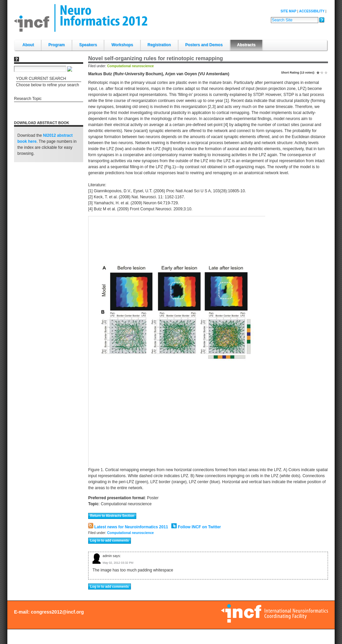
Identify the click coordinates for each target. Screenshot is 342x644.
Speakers (88, 45)
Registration (159, 45)
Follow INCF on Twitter (196, 527)
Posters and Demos (204, 45)
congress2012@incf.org (57, 612)
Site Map (288, 11)
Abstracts (246, 45)
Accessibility (312, 11)
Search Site (271, 17)
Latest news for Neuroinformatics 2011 (128, 527)
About (28, 45)
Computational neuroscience (131, 66)
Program (57, 45)
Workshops (122, 45)
